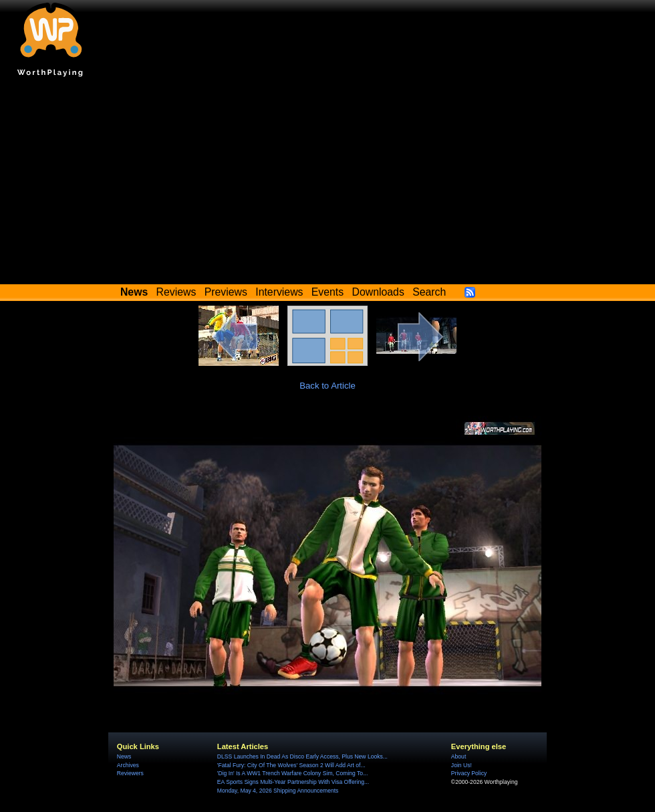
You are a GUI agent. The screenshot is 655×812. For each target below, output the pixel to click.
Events (327, 292)
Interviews (279, 292)
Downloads (378, 292)
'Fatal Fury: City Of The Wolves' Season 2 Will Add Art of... (291, 765)
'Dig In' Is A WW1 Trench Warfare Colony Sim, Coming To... (292, 773)
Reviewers (130, 773)
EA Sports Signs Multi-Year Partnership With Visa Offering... (293, 782)
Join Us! (462, 765)
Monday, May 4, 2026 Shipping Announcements (278, 791)
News (124, 756)
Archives (128, 765)
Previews (226, 292)
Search (429, 292)
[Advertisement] (327, 184)
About (458, 756)
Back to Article (327, 386)
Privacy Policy (469, 773)
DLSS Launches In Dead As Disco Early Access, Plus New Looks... (302, 756)
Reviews (176, 292)
